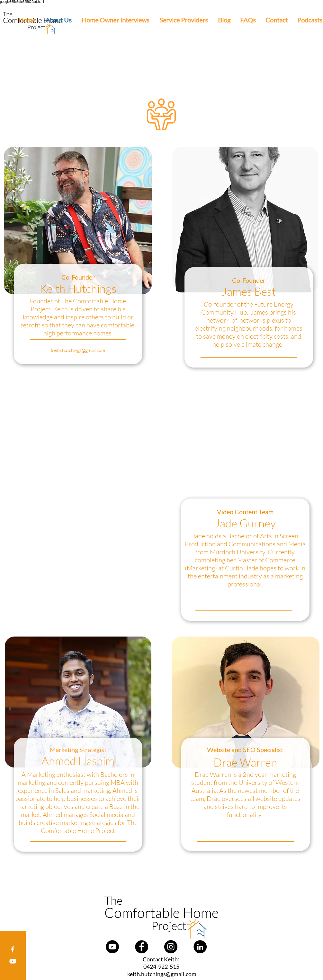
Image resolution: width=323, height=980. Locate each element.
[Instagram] (171, 947)
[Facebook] (13, 949)
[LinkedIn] (200, 947)
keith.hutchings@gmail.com (78, 350)
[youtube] (13, 961)
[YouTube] (112, 947)
